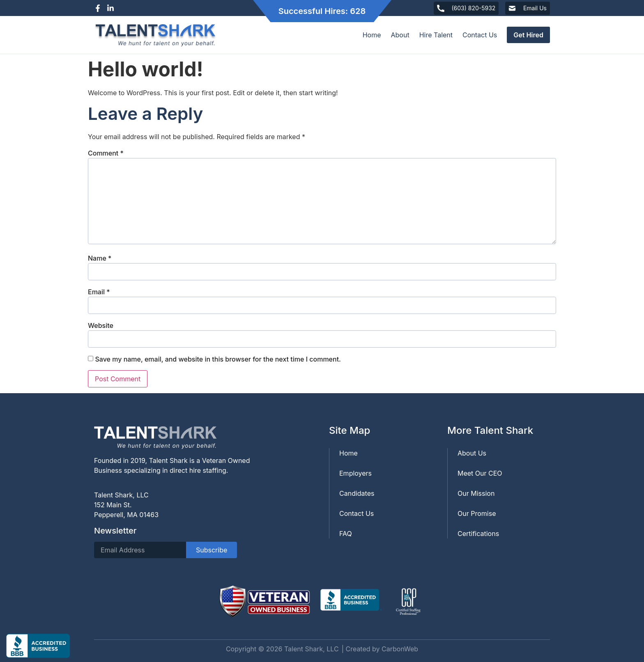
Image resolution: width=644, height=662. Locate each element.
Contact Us (480, 35)
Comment (106, 153)
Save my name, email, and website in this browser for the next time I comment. (218, 359)
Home (372, 35)
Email (99, 292)
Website (101, 325)
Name (100, 258)
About (400, 35)
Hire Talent (436, 35)
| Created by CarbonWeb (380, 649)
